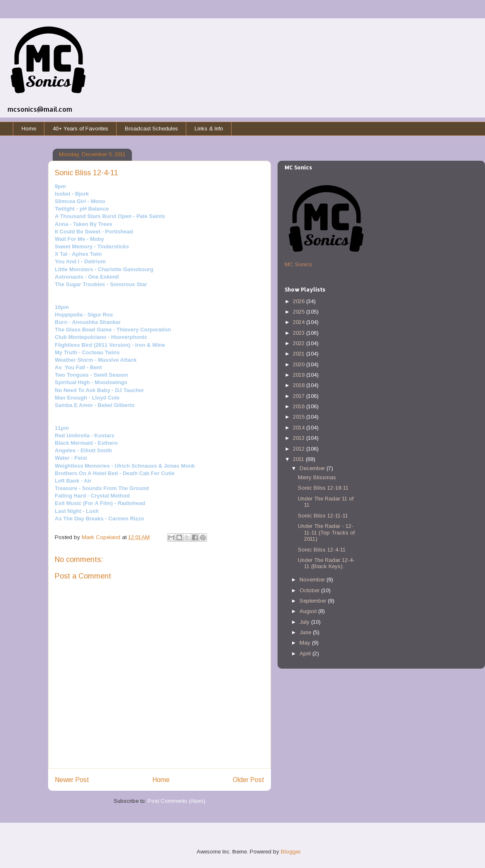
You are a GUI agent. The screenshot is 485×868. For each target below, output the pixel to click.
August (309, 611)
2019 (300, 375)
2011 (299, 459)
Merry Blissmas (317, 477)
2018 (300, 385)
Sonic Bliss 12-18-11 (323, 488)
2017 (300, 396)
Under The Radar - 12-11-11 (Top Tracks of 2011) (326, 532)
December (313, 468)
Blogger (290, 852)
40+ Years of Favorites (80, 129)
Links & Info (209, 129)
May (306, 643)
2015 (300, 417)
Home (29, 129)
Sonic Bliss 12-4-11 (322, 550)
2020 (300, 364)
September (314, 601)
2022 (300, 343)
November (313, 580)
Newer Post (72, 780)
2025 (300, 312)
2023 (300, 333)
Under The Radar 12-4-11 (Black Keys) (326, 563)
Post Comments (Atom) (177, 801)
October (310, 590)
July (305, 622)
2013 (300, 438)
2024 (300, 322)
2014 (300, 428)
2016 (300, 406)
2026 (300, 301)
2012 (300, 449)
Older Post (249, 780)
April (306, 653)
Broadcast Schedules (151, 129)
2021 (300, 354)
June (306, 632)
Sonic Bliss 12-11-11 (323, 516)
